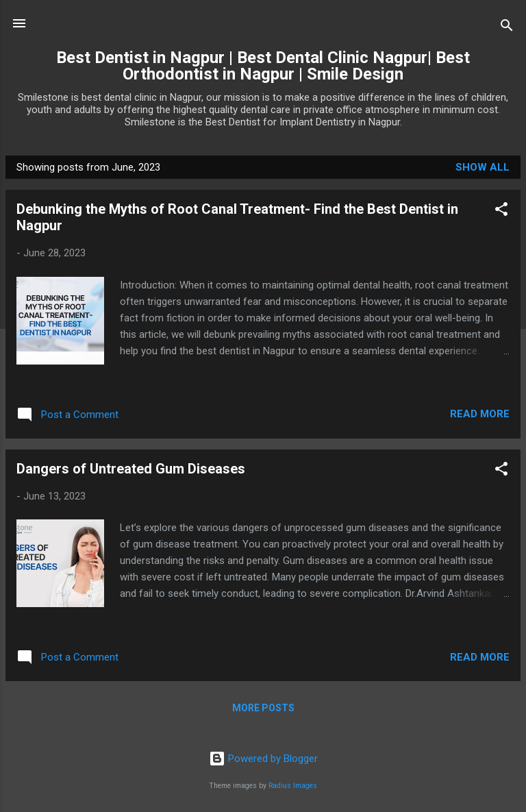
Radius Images (293, 786)
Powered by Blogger (263, 759)
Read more (480, 414)
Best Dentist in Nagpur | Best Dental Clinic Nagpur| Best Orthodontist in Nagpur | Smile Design (263, 66)
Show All (483, 167)
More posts (263, 708)
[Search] (507, 28)
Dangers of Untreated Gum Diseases (131, 469)
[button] (501, 211)
